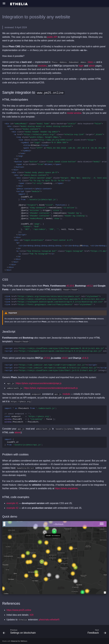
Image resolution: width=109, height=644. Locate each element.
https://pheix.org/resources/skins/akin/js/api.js (39, 383)
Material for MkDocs (19, 641)
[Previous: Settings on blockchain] (20, 632)
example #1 (12, 503)
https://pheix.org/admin (66, 488)
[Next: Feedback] (96, 632)
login (81, 66)
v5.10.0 (70, 286)
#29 (32, 614)
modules (42, 66)
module (66, 394)
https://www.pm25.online (19, 610)
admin (92, 66)
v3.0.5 (65, 358)
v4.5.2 (90, 286)
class (90, 62)
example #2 (12, 508)
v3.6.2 (85, 358)
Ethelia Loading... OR (56, 197)
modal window (74, 113)
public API (52, 37)
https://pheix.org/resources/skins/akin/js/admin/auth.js (51, 388)
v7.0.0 (47, 358)
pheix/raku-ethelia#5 (49, 619)
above (18, 432)
